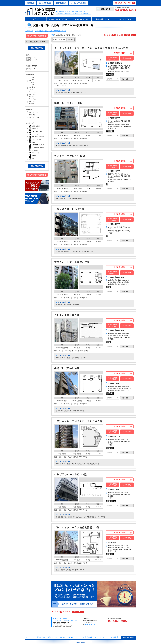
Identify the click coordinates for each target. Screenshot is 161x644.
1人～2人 (30, 78)
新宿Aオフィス (53, 637)
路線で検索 (30, 3)
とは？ (67, 637)
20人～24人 (31, 96)
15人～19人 (31, 94)
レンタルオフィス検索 (78, 3)
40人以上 (30, 104)
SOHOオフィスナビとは (58, 19)
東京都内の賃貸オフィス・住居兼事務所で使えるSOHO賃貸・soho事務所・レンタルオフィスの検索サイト (73, 13)
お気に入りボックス (127, 3)
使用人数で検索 (61, 3)
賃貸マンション (32, 113)
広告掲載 (114, 637)
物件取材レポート (103, 19)
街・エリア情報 (125, 19)
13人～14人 (31, 92)
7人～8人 (30, 85)
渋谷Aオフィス (41, 637)
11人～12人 (31, 89)
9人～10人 (31, 87)
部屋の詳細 (125, 79)
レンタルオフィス (33, 117)
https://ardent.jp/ (90, 624)
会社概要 (89, 637)
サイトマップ (80, 637)
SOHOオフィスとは (80, 19)
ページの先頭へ (129, 637)
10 (120, 35)
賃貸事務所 (31, 115)
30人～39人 (31, 101)
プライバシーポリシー (102, 637)
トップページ (36, 19)
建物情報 (110, 79)
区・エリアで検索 (45, 3)
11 (122, 35)
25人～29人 (31, 99)
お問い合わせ (105, 9)
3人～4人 (30, 80)
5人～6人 (30, 82)
